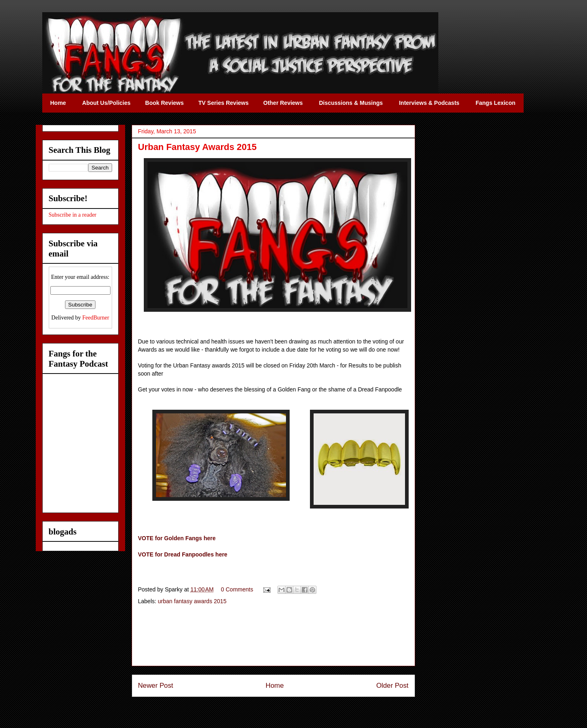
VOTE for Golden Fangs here (177, 538)
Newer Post (156, 686)
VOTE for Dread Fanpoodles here (183, 554)
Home (275, 686)
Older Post (392, 686)
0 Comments (237, 589)
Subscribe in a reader (73, 215)
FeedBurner (96, 318)
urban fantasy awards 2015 (192, 601)
